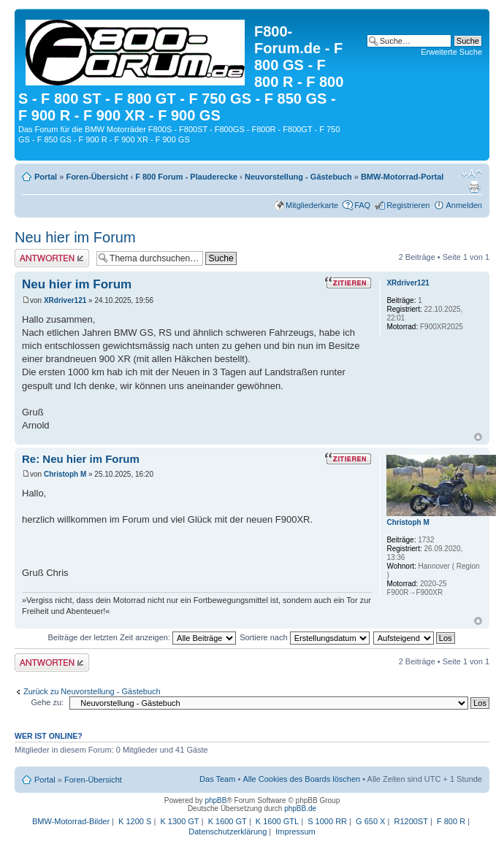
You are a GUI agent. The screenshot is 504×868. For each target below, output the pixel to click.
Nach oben (478, 437)
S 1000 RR (327, 821)
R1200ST (411, 821)
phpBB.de (300, 809)
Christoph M (65, 474)
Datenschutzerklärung (228, 831)
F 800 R (451, 821)
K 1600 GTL (277, 821)
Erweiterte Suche (451, 52)
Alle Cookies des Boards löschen (301, 779)
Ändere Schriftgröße (471, 174)
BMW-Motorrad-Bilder (71, 821)
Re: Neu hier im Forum (81, 459)
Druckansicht (474, 187)
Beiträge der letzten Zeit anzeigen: (142, 637)
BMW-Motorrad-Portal (402, 177)
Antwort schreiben (52, 258)
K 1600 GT (228, 821)
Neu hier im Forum (75, 237)
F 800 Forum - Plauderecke (186, 177)
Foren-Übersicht (97, 177)
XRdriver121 (65, 300)
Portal (46, 177)
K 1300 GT (179, 821)
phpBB (215, 800)
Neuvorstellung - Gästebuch (298, 177)
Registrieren (408, 205)
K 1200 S (135, 821)
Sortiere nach (304, 637)
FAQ (362, 205)
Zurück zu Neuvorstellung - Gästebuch (92, 691)
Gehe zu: (47, 702)
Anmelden (464, 205)
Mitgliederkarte (312, 205)
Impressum (295, 831)
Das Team (217, 779)
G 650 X (370, 821)
